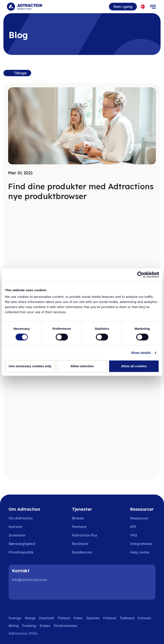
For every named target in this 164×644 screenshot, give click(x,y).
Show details (141, 353)
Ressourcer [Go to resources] (139, 518)
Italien (45, 626)
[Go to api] (143, 527)
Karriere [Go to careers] (15, 527)
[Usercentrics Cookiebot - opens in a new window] (140, 275)
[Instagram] (31, 591)
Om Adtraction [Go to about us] (21, 518)
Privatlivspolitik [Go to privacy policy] (21, 552)
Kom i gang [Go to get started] (123, 7)
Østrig (14, 626)
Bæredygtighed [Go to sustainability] (22, 544)
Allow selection (82, 366)
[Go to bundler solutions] (85, 552)
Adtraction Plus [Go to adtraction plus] (85, 535)
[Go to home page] (24, 7)
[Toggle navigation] (153, 7)
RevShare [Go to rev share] (80, 544)
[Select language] (143, 7)
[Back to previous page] (17, 73)
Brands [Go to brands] (78, 518)
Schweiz (144, 618)
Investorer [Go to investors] (17, 535)
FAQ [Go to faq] (134, 535)
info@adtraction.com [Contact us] (29, 580)
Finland (64, 618)
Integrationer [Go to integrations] (141, 544)
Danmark (47, 618)
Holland (110, 618)
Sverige (15, 618)
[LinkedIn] (17, 591)
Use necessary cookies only (30, 366)
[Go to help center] (143, 552)
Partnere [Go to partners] (79, 527)
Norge (30, 618)
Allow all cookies (134, 366)
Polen (78, 618)
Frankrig (29, 626)
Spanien (93, 618)
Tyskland (127, 618)
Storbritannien (66, 626)
